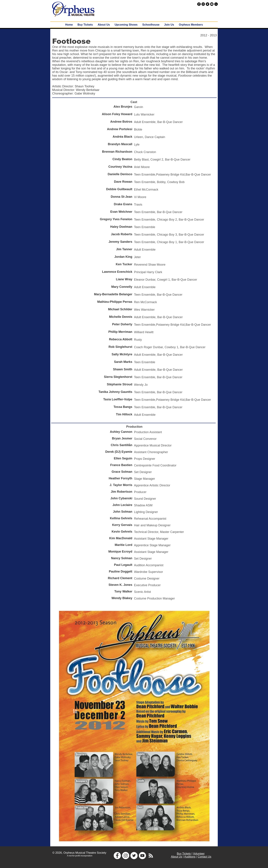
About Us (177, 857)
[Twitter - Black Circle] (207, 4)
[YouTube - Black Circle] (212, 4)
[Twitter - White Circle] (134, 856)
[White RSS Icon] (151, 856)
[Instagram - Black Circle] (203, 4)
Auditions (190, 857)
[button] (126, 25)
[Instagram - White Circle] (126, 856)
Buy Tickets (184, 854)
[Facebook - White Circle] (117, 856)
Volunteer (199, 854)
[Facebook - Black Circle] (199, 4)
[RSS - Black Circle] (216, 4)
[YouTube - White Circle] (142, 856)
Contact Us (205, 857)
